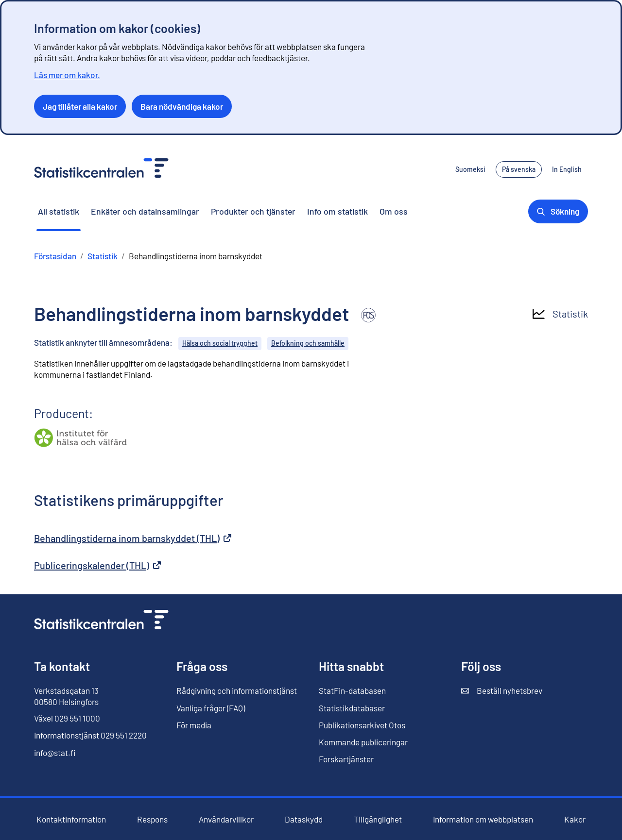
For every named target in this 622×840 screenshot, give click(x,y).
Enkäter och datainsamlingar (145, 211)
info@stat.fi (55, 753)
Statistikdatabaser (352, 708)
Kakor (575, 819)
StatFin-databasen (352, 691)
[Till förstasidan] (101, 621)
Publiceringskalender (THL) (97, 565)
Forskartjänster (346, 759)
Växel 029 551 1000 (67, 718)
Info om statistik (337, 211)
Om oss (394, 211)
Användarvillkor (226, 819)
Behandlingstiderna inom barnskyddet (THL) (133, 538)
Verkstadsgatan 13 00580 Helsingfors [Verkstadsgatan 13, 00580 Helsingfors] (66, 696)
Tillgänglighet (378, 819)
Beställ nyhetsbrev (502, 691)
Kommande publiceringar (363, 742)
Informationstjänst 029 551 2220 (90, 735)
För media (194, 725)
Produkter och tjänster (253, 211)
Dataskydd (304, 819)
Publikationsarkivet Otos (362, 725)
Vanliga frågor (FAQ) (211, 708)
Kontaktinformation (71, 819)
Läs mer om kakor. (67, 75)
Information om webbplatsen (483, 819)
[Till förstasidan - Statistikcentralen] (101, 169)
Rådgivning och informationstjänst (237, 690)
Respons (152, 819)
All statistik (59, 211)
